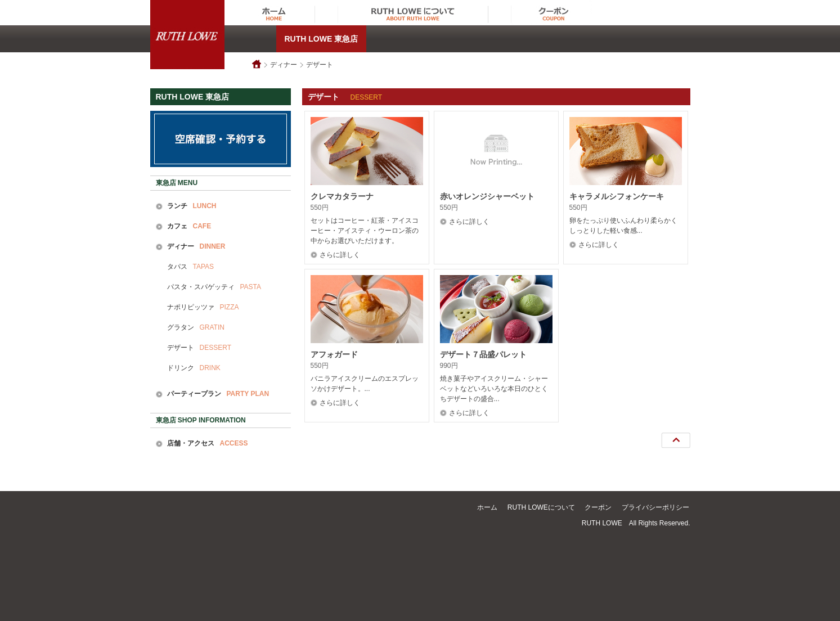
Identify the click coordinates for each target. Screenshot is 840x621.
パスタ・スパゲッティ (214, 287)
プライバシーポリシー (655, 507)
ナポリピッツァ (203, 307)
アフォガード (334, 354)
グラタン (196, 327)
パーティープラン (218, 394)
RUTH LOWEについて (541, 507)
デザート (320, 65)
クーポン (598, 507)
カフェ (189, 226)
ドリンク (194, 368)
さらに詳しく (340, 255)
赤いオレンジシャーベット (487, 196)
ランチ (192, 206)
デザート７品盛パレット (483, 354)
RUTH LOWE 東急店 (322, 39)
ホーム (487, 507)
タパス (191, 267)
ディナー (284, 65)
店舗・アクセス (208, 443)
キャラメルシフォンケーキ (617, 196)
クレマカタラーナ (342, 196)
